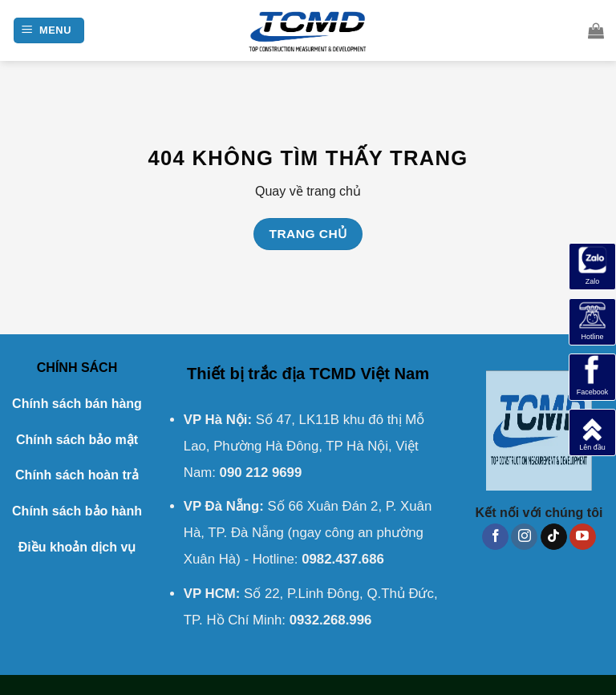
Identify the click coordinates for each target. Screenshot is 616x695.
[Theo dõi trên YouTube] (583, 537)
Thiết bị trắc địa (246, 374)
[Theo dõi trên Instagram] (524, 537)
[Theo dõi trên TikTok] (554, 537)
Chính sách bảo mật (77, 440)
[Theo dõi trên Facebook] (495, 537)
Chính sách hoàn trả (77, 475)
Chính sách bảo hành (77, 511)
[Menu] (49, 31)
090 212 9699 (261, 473)
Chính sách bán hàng (77, 404)
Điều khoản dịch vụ (77, 547)
